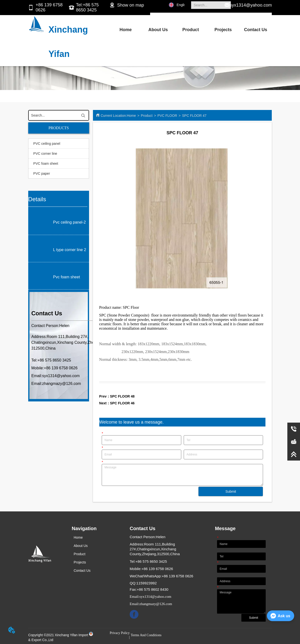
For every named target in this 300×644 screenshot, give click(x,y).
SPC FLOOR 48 (122, 396)
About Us (158, 30)
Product (191, 30)
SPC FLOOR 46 (122, 403)
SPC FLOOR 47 (194, 116)
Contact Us (256, 30)
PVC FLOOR (167, 116)
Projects (223, 30)
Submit (231, 491)
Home (126, 30)
